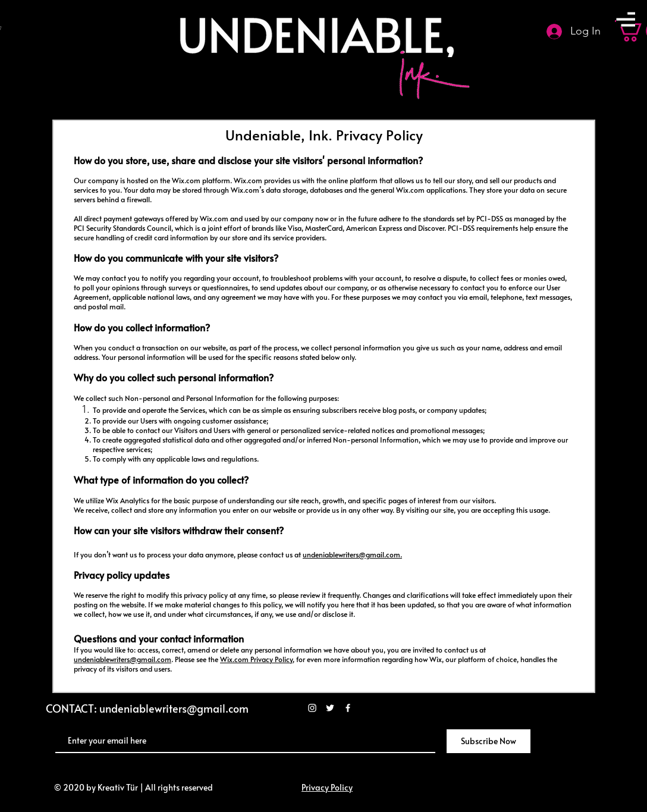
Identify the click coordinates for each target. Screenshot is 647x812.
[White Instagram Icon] (312, 708)
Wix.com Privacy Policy (256, 659)
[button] (626, 19)
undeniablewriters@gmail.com (351, 554)
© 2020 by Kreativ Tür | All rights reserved (133, 787)
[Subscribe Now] (489, 741)
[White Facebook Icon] (348, 708)
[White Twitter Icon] (330, 708)
